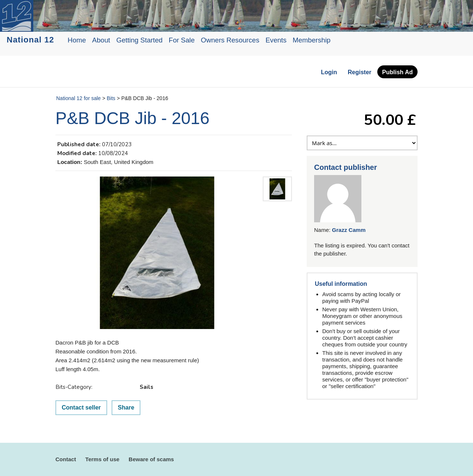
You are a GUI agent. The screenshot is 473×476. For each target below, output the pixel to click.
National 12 (30, 40)
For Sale (182, 40)
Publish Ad (397, 72)
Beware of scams (151, 459)
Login (329, 72)
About (101, 40)
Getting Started (139, 40)
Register (360, 72)
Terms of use (102, 459)
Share (126, 407)
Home (77, 40)
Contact (66, 459)
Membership (312, 40)
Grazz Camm (349, 230)
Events (276, 40)
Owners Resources (230, 40)
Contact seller (81, 407)
